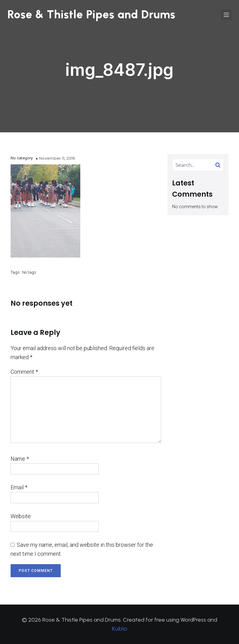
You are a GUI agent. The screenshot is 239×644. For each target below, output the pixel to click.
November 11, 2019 (57, 158)
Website (21, 516)
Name (20, 459)
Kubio (120, 629)
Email (19, 487)
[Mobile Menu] (226, 15)
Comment (24, 372)
